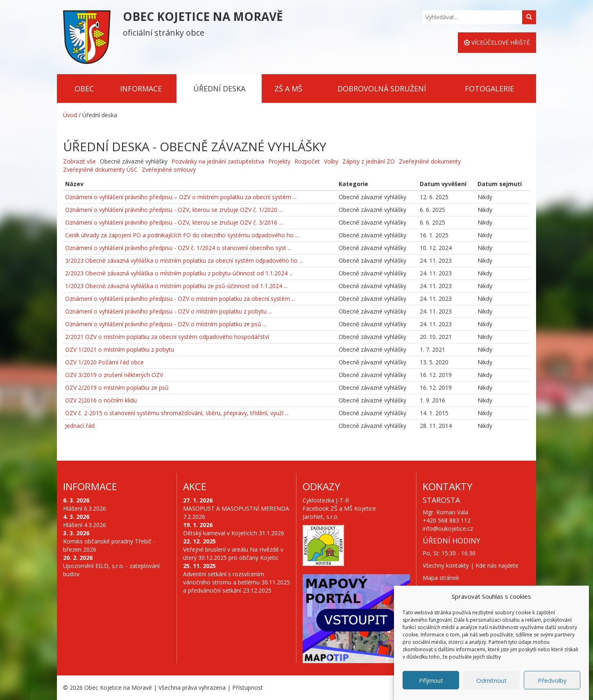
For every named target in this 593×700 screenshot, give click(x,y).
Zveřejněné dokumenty (430, 161)
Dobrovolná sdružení (382, 89)
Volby (331, 161)
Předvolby (552, 680)
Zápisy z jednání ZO (369, 161)
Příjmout (431, 680)
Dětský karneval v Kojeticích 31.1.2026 (234, 533)
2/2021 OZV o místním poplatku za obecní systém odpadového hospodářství (167, 337)
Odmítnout (491, 680)
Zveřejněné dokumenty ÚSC (100, 169)
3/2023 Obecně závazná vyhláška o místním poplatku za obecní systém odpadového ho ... (184, 260)
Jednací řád (80, 426)
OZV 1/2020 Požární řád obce (104, 362)
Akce (195, 486)
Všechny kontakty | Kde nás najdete (471, 565)
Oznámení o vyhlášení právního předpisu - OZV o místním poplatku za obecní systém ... (180, 299)
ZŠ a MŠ (288, 89)
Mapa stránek (441, 578)
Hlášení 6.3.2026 (85, 508)
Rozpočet (307, 161)
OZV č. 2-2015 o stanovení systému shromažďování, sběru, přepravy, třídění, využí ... (177, 413)
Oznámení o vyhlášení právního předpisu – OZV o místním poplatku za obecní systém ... (181, 197)
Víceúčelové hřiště (497, 42)
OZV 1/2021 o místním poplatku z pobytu (120, 349)
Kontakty (448, 486)
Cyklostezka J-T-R (326, 500)
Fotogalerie (489, 89)
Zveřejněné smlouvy (169, 169)
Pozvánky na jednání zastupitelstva (218, 161)
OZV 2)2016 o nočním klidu (101, 400)
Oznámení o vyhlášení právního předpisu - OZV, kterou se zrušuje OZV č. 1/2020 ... (174, 210)
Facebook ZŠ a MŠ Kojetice (339, 508)
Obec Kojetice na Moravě (118, 687)
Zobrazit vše (79, 161)
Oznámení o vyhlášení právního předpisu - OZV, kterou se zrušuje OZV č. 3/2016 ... (174, 222)
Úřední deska (219, 89)
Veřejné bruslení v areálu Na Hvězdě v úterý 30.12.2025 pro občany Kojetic (233, 553)
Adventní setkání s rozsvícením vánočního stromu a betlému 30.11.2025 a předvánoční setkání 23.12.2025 (237, 582)
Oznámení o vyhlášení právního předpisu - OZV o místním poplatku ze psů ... (166, 324)
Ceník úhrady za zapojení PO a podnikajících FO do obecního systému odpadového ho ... (182, 235)
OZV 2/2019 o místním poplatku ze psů (117, 387)
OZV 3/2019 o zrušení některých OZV (114, 375)
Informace (141, 89)
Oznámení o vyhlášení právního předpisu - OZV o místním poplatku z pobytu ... (169, 311)
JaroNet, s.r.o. (321, 517)
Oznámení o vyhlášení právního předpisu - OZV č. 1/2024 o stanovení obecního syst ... (178, 248)
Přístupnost (248, 687)
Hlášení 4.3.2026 (85, 525)
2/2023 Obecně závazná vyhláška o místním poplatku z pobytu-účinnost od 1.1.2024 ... (179, 273)
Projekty (279, 161)
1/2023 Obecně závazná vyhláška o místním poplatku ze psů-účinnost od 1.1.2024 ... (176, 286)
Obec (84, 89)
